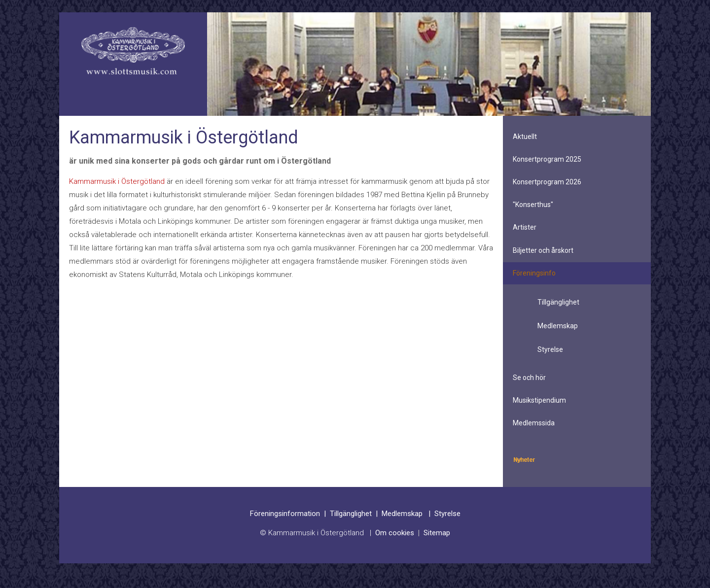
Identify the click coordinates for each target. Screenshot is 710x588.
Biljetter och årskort (543, 250)
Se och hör (529, 378)
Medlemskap (558, 326)
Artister (525, 227)
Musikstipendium (539, 400)
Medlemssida (534, 423)
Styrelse (550, 349)
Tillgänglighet (558, 302)
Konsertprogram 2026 (547, 182)
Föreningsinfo (534, 273)
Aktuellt (525, 137)
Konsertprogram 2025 (547, 159)
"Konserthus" (533, 205)
